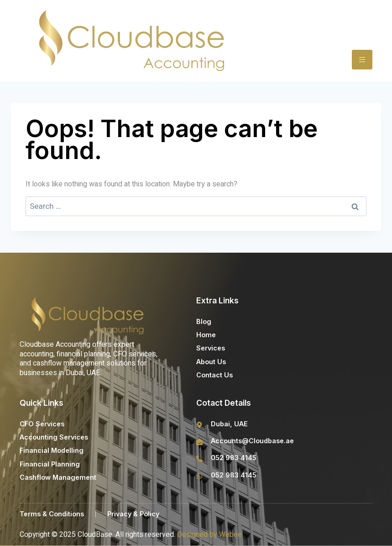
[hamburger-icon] (362, 60)
